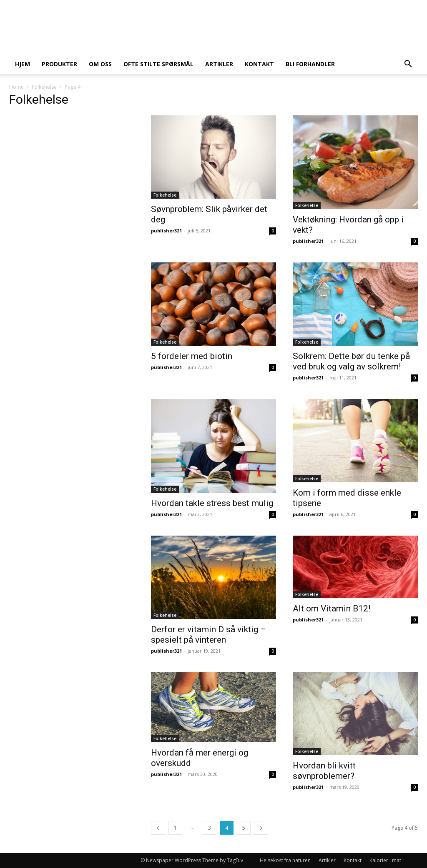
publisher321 (166, 231)
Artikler (219, 64)
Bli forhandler (310, 64)
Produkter (59, 64)
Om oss (100, 64)
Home (16, 87)
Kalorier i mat (385, 860)
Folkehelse (44, 87)
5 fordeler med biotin (192, 356)
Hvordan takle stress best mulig (212, 503)
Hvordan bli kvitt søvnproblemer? (324, 771)
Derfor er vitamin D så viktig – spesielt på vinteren (208, 635)
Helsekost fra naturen (285, 860)
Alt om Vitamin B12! (332, 609)
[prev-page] (158, 828)
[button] (408, 65)
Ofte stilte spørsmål (158, 64)
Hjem (23, 64)
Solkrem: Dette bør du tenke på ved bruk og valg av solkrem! (351, 361)
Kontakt (259, 64)
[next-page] (261, 828)
